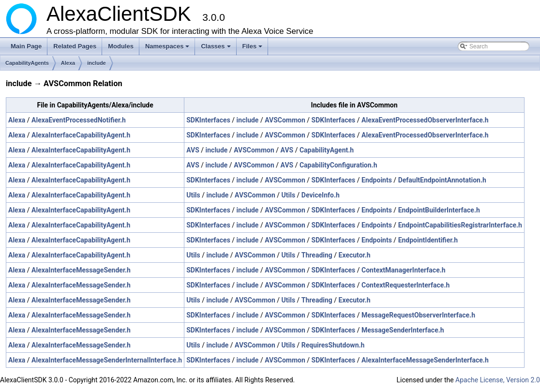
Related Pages (75, 46)
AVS (193, 150)
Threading (317, 255)
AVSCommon (285, 120)
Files (253, 49)
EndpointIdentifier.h (428, 240)
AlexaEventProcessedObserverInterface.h (425, 120)
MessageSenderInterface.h (403, 330)
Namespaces (168, 49)
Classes (216, 49)
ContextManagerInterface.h (404, 270)
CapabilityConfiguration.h (338, 165)
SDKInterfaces (208, 120)
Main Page (26, 46)
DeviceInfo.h (321, 195)
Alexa (68, 63)
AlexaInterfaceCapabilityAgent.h (81, 135)
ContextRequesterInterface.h (405, 285)
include (97, 63)
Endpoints (377, 180)
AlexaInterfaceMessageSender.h (81, 270)
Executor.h (355, 255)
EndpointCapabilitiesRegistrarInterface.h (460, 225)
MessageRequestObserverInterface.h (418, 315)
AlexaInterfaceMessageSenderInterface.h (425, 360)
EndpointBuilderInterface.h (439, 210)
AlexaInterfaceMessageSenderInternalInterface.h (107, 360)
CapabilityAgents (27, 63)
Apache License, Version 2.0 (498, 380)
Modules (121, 46)
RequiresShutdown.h (333, 345)
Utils (193, 195)
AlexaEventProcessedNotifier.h (79, 120)
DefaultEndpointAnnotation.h (442, 180)
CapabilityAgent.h (327, 150)
